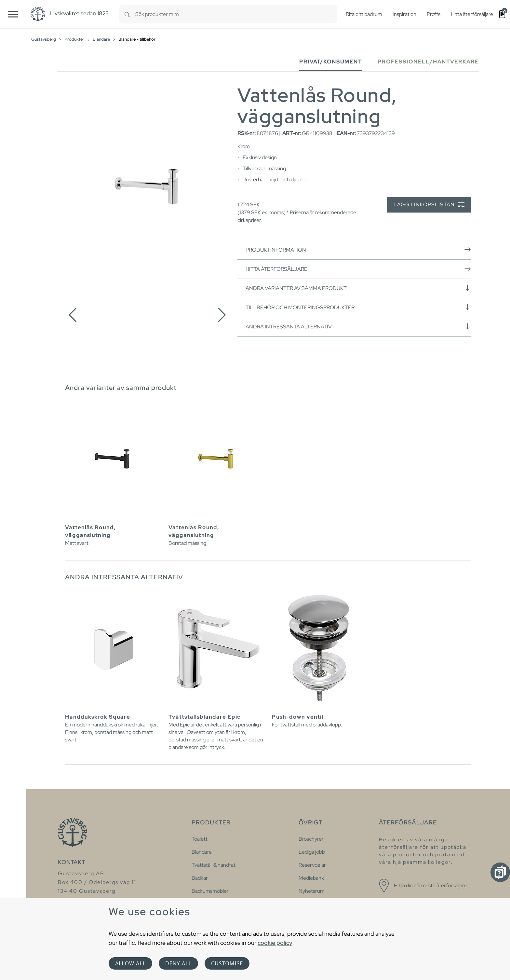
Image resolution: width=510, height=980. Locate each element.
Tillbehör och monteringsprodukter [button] (358, 307)
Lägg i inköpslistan (429, 205)
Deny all (178, 963)
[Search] (127, 14)
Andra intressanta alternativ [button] (358, 326)
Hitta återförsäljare (358, 269)
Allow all (130, 963)
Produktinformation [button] (358, 250)
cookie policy (275, 943)
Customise (227, 963)
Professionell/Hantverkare (428, 62)
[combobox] (236, 14)
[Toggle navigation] (13, 14)
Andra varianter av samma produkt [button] (358, 288)
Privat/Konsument (331, 62)
